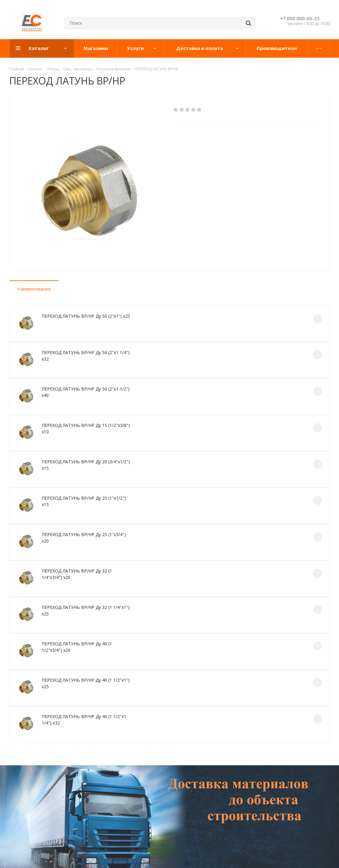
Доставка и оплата (106, 779)
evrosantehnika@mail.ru (282, 801)
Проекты (167, 779)
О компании (22, 793)
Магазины (20, 801)
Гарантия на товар (103, 793)
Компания (21, 779)
